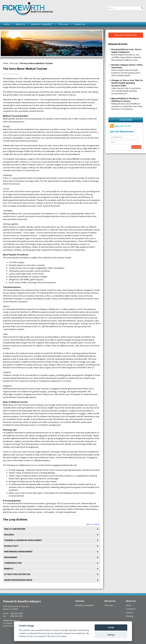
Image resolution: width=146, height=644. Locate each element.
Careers (130, 612)
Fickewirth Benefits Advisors (22, 601)
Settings (111, 635)
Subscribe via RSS (120, 126)
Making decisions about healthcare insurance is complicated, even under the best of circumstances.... (127, 104)
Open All (89, 524)
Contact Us (80, 24)
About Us (20, 24)
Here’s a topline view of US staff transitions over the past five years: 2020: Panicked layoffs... (127, 70)
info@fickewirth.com (11, 621)
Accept (111, 627)
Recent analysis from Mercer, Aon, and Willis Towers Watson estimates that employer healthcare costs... (126, 55)
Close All (97, 524)
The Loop (63, 24)
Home (7, 24)
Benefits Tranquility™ (42, 24)
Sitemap (130, 616)
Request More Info (126, 35)
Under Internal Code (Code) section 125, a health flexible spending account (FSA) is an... (127, 87)
